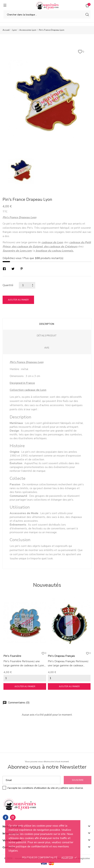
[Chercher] (47, 14)
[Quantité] (27, 285)
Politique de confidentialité (40, 858)
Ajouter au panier (18, 300)
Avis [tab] (47, 348)
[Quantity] (25, 678)
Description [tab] (47, 324)
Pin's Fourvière (12, 656)
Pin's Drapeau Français (61, 656)
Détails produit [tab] (47, 336)
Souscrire (78, 780)
